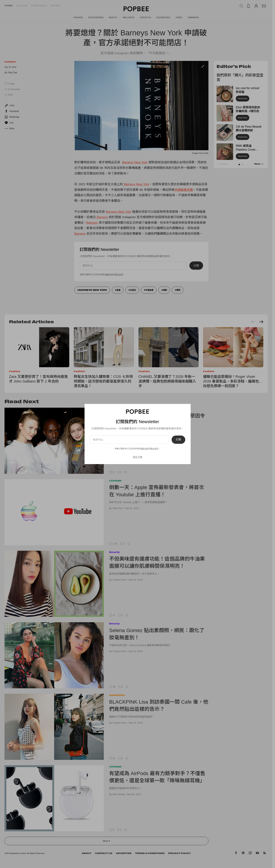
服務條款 (144, 449)
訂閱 (178, 440)
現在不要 (138, 457)
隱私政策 (154, 449)
